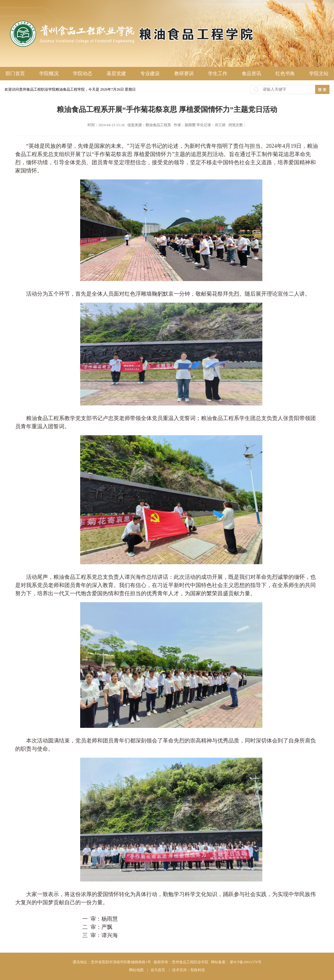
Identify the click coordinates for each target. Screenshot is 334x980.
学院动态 (83, 73)
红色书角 (285, 73)
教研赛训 (184, 73)
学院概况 (49, 73)
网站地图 (137, 970)
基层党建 (116, 73)
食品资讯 (251, 73)
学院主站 (319, 73)
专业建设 (150, 73)
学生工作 (218, 73)
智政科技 (198, 970)
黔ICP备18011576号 (246, 962)
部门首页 (15, 73)
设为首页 (158, 970)
